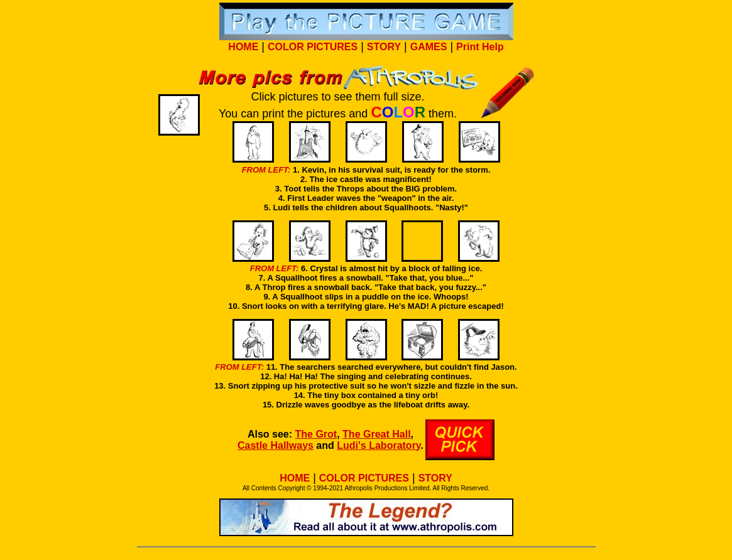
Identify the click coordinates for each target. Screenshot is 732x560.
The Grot (316, 434)
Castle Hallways (276, 445)
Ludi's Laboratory (379, 445)
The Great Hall (376, 434)
